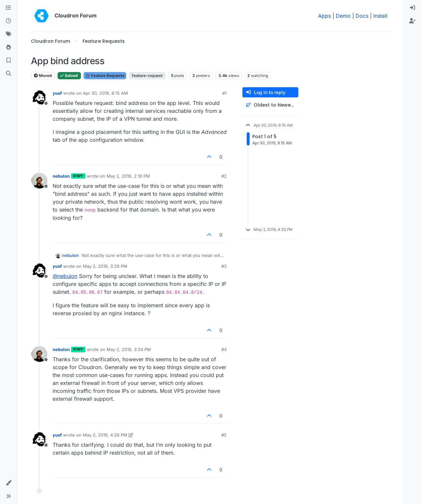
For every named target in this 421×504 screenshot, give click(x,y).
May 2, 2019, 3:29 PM (105, 266)
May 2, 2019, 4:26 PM (105, 435)
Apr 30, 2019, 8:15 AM (105, 93)
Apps (324, 16)
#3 (224, 266)
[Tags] (9, 34)
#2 (224, 176)
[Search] (9, 74)
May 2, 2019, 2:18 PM (128, 176)
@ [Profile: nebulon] (65, 276)
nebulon (61, 176)
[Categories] (9, 8)
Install (380, 16)
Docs (362, 16)
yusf (57, 93)
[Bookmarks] (9, 61)
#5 (224, 435)
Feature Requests (105, 76)
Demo (343, 16)
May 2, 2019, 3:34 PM (129, 349)
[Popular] (9, 47)
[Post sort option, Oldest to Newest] (270, 105)
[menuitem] (412, 8)
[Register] (412, 21)
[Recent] (9, 21)
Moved (43, 76)
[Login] (412, 8)
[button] (9, 483)
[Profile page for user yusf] (39, 98)
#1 (224, 93)
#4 (224, 349)
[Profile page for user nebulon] (39, 181)
